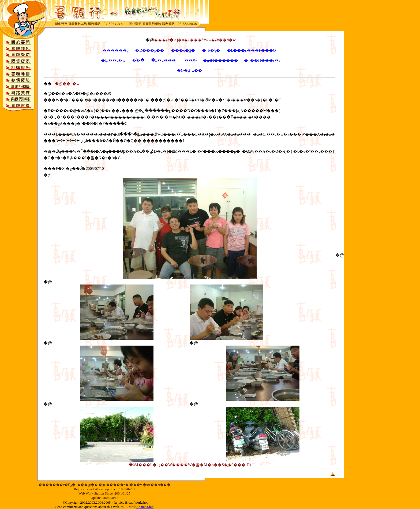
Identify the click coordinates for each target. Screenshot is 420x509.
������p (116, 50)
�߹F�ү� (211, 50)
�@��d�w (113, 60)
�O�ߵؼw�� (190, 70)
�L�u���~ (164, 60)
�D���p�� (150, 50)
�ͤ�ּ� (138, 60)
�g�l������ (221, 60)
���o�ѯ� (184, 50)
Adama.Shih (145, 507)
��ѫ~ (188, 60)
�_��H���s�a (262, 60)
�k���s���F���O (252, 50)
